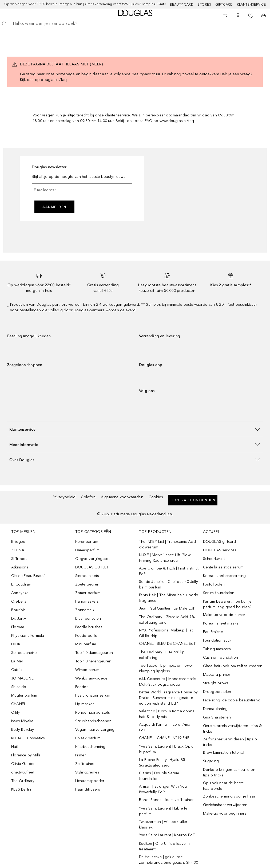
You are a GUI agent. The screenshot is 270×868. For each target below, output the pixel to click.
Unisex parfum (88, 738)
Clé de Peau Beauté (29, 576)
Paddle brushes (89, 627)
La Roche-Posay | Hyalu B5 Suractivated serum (162, 763)
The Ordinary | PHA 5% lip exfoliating (162, 655)
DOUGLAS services (220, 550)
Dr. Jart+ (19, 618)
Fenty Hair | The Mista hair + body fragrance (168, 598)
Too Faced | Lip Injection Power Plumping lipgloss (166, 668)
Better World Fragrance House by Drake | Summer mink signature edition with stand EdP (168, 698)
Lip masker (85, 704)
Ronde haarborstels (93, 712)
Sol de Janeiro (24, 653)
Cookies (156, 497)
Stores (204, 5)
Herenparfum (87, 542)
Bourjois (19, 610)
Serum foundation (219, 593)
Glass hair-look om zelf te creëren (233, 666)
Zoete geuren (87, 584)
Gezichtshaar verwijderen (225, 805)
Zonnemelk (85, 610)
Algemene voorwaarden (122, 497)
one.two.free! (23, 772)
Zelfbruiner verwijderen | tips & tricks (230, 742)
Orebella (19, 601)
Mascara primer (217, 675)
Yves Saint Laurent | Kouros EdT (167, 835)
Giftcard (224, 5)
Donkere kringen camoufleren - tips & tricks (230, 772)
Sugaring (211, 761)
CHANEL (19, 704)
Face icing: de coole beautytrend (232, 700)
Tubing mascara (217, 649)
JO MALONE (22, 678)
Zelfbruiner (85, 764)
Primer (81, 755)
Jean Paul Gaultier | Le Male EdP (167, 608)
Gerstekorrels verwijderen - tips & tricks (233, 729)
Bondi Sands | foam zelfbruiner (166, 800)
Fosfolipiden (214, 584)
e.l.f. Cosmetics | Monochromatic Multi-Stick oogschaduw (167, 682)
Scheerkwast (214, 559)
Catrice (17, 670)
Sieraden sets (87, 576)
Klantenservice (251, 5)
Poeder (82, 687)
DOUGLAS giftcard (220, 542)
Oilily (15, 712)
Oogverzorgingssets (94, 559)
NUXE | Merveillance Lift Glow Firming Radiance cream (165, 558)
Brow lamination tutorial (224, 753)
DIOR (16, 644)
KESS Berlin (21, 789)
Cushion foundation (221, 657)
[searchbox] (135, 23)
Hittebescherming (90, 747)
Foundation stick (217, 640)
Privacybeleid (64, 497)
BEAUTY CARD (182, 5)
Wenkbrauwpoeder (92, 678)
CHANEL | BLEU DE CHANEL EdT (167, 644)
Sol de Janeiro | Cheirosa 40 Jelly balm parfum (168, 584)
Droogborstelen (217, 692)
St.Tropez (19, 559)
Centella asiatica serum (223, 567)
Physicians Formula (28, 636)
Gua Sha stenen (217, 717)
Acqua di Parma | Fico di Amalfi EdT (166, 727)
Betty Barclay (23, 730)
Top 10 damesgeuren (94, 653)
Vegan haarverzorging (95, 730)
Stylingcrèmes (87, 772)
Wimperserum (87, 670)
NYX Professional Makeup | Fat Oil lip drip (166, 633)
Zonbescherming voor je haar (229, 796)
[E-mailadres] (82, 190)
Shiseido (19, 687)
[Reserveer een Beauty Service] (225, 16)
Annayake (20, 593)
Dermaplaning (215, 709)
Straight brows (216, 683)
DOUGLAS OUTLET (92, 567)
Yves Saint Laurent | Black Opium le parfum (168, 749)
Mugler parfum (24, 695)
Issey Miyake (22, 721)
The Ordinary (23, 781)
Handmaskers (87, 601)
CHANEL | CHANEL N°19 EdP (164, 738)
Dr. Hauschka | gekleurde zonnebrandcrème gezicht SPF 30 (168, 860)
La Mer (17, 661)
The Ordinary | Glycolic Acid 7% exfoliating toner (167, 620)
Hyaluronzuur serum (93, 695)
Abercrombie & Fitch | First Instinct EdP (169, 571)
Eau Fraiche (213, 632)
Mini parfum (86, 644)
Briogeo (18, 542)
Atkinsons (20, 567)
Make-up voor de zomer (224, 615)
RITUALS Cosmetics (28, 738)
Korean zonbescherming (225, 576)
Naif (15, 747)
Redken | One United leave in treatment (164, 846)
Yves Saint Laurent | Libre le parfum (163, 811)
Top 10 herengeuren (93, 661)
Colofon (88, 497)
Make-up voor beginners (225, 813)
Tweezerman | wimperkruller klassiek (163, 824)
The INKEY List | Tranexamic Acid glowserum (167, 544)
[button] (135, 429)
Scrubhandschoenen (93, 721)
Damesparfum (88, 550)
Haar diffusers (88, 789)
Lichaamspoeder (90, 781)
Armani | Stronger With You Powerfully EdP (163, 789)
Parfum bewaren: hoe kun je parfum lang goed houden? (227, 604)
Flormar (18, 627)
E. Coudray (21, 584)
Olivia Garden (23, 764)
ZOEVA (18, 550)
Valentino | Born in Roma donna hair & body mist (167, 714)
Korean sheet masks (221, 623)
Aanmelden (54, 207)
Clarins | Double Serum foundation (159, 776)
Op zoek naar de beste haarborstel (224, 786)
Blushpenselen (88, 618)
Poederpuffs (86, 636)
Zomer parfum (88, 593)
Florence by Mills (26, 755)
